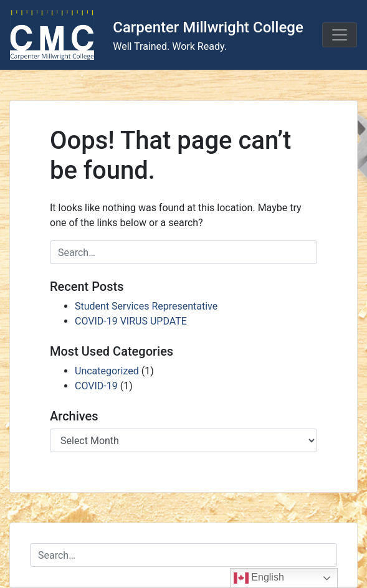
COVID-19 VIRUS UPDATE (131, 321)
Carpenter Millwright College (208, 27)
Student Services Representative (146, 306)
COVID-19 (96, 386)
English (259, 578)
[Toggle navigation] (340, 35)
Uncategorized (107, 371)
